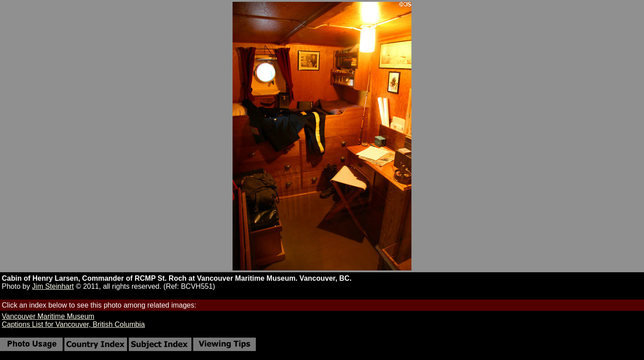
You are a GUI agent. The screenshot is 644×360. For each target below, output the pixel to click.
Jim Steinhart (53, 286)
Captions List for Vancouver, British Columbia (73, 324)
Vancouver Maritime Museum (48, 316)
